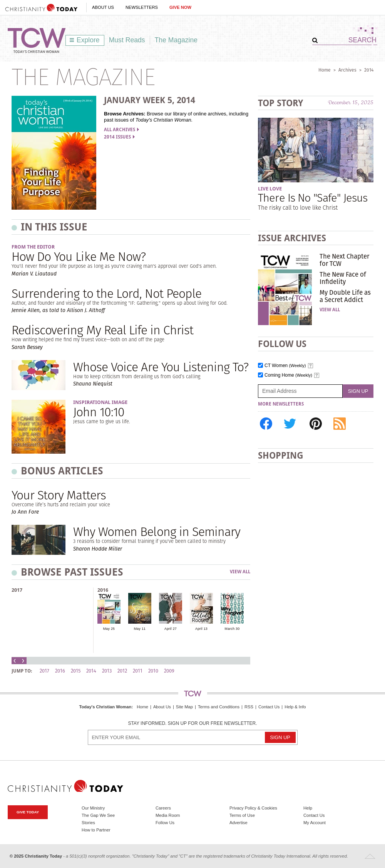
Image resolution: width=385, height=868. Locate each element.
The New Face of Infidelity (343, 278)
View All (240, 572)
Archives (347, 70)
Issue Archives (292, 238)
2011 (138, 671)
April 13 (201, 629)
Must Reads (127, 40)
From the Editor (33, 247)
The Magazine (176, 40)
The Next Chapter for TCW (344, 260)
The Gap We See (98, 815)
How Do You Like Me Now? (79, 256)
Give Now (180, 7)
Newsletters (142, 7)
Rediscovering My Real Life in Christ (102, 330)
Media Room (168, 815)
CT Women (285, 366)
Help (308, 808)
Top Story (280, 103)
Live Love (270, 189)
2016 (103, 590)
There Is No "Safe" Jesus (313, 198)
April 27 (171, 629)
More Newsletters (281, 404)
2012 (122, 671)
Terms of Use (242, 815)
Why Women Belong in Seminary (157, 532)
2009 (169, 671)
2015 (76, 671)
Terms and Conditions (219, 707)
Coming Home (288, 375)
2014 (369, 70)
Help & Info (295, 707)
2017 (17, 590)
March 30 (232, 629)
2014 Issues (119, 137)
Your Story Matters (59, 495)
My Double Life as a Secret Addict (345, 296)
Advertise (239, 823)
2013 (107, 671)
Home (325, 70)
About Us (103, 7)
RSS (249, 707)
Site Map (184, 707)
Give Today (28, 812)
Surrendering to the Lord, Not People (106, 293)
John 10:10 (99, 412)
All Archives (121, 130)
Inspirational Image (100, 402)
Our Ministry (93, 808)
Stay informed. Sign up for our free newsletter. (192, 724)
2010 (153, 671)
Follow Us (165, 823)
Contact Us (269, 707)
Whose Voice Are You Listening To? (161, 367)
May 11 (140, 629)
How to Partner (96, 830)
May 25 (109, 629)
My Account (315, 823)
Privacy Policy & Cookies (253, 808)
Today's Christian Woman (105, 707)
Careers (163, 808)
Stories (88, 823)
